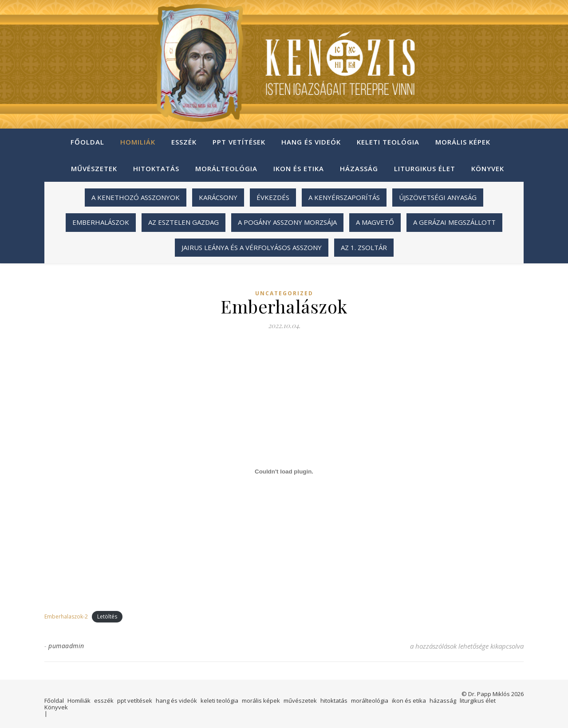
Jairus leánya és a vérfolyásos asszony (252, 247)
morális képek (463, 142)
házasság (359, 168)
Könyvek (488, 168)
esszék (184, 142)
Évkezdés (273, 197)
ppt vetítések (239, 142)
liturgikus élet (425, 168)
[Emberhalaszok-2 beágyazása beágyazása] (284, 471)
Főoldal (87, 142)
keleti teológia (388, 142)
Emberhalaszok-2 (66, 616)
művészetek (94, 168)
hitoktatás (156, 168)
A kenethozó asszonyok (136, 197)
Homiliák (138, 142)
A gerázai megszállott (454, 222)
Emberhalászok (101, 222)
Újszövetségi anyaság (438, 197)
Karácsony (218, 197)
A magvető (375, 222)
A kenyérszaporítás (344, 197)
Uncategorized (284, 294)
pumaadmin (66, 646)
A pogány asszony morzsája (287, 222)
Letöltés (107, 616)
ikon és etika (299, 168)
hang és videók (311, 142)
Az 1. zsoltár (364, 247)
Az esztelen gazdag (183, 222)
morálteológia (226, 168)
